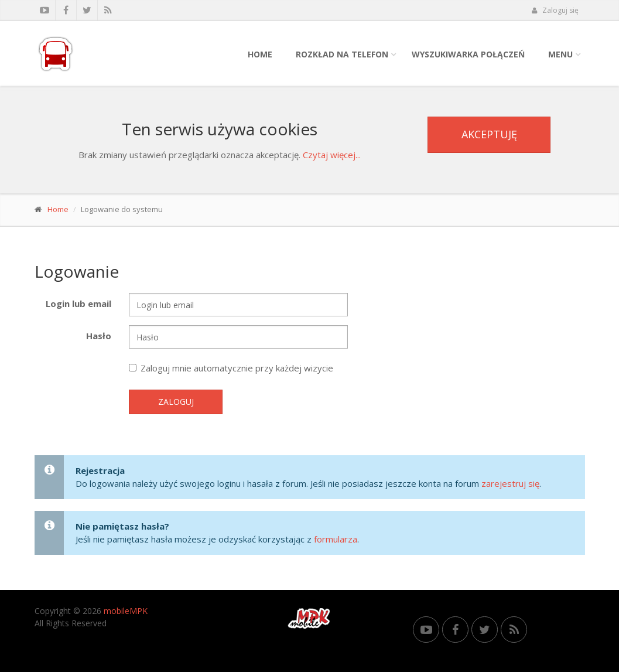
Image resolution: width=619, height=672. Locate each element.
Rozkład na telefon (342, 54)
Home (260, 54)
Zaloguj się (555, 10)
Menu (560, 54)
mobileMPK (126, 611)
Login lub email (78, 303)
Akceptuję (489, 134)
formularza (336, 539)
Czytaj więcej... (332, 155)
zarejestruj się (510, 483)
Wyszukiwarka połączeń (468, 54)
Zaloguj (176, 402)
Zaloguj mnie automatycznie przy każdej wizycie (231, 368)
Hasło (99, 336)
